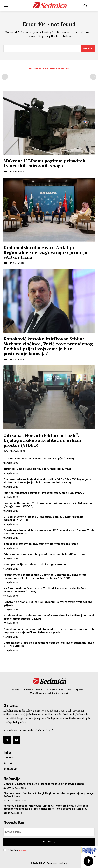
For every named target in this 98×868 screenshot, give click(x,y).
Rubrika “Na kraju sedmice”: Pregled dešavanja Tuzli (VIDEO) (44, 493)
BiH (5, 813)
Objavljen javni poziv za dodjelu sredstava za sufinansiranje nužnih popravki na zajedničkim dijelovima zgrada (49, 631)
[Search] (88, 48)
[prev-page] (5, 77)
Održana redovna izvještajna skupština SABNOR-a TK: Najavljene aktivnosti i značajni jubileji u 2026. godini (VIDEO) (47, 481)
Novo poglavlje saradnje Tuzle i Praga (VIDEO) (35, 564)
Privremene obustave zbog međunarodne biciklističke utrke (44, 554)
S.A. (6, 451)
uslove (23, 850)
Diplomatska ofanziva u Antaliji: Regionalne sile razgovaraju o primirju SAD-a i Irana (45, 252)
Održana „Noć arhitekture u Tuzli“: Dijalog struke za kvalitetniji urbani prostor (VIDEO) (42, 440)
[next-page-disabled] (93, 77)
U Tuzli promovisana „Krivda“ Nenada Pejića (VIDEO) (39, 458)
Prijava (49, 842)
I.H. (6, 172)
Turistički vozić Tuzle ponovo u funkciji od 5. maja (37, 469)
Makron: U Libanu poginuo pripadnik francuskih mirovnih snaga (44, 163)
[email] (49, 832)
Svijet (7, 788)
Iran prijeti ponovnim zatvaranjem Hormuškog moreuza (41, 544)
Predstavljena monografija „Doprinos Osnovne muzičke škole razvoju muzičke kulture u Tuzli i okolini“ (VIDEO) (45, 576)
